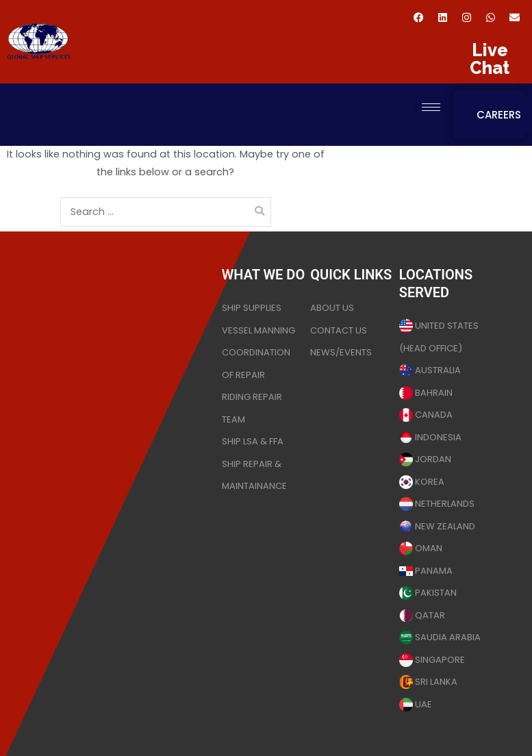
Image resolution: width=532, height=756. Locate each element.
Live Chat (490, 59)
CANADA (426, 415)
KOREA (422, 482)
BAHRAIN (426, 393)
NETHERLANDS (437, 504)
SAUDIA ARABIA (440, 637)
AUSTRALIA (430, 370)
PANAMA (426, 571)
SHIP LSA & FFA (253, 441)
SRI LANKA (428, 682)
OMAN (421, 548)
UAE (416, 704)
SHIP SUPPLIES (252, 308)
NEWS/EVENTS (341, 352)
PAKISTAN (428, 593)
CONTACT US (339, 330)
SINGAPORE (432, 660)
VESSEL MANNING (258, 330)
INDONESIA (430, 437)
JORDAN (425, 459)
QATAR (422, 615)
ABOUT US (332, 308)
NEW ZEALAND (437, 526)
